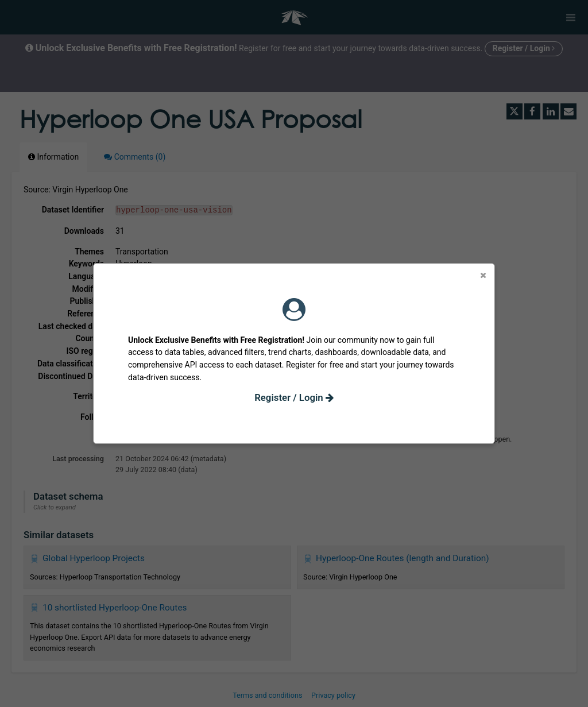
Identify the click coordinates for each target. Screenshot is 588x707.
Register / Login (294, 397)
